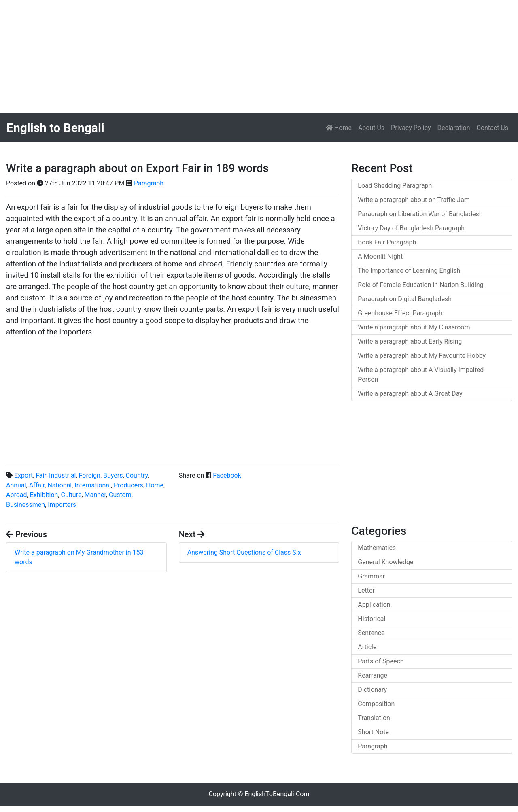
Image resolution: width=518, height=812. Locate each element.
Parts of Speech (381, 661)
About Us (371, 128)
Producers (128, 485)
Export (23, 475)
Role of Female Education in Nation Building (420, 285)
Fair (41, 475)
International (93, 485)
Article (367, 647)
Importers (62, 505)
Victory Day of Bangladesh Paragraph (411, 228)
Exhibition (44, 495)
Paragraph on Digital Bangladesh (405, 299)
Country (137, 475)
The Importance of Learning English (409, 271)
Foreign (90, 475)
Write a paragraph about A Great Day (410, 394)
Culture (71, 495)
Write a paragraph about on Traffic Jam (414, 200)
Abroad (17, 495)
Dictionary (372, 690)
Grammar (371, 576)
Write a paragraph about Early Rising (410, 341)
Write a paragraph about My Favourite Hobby (422, 356)
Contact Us (492, 128)
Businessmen (25, 505)
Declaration (454, 128)
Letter (366, 590)
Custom (120, 495)
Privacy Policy (411, 128)
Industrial (62, 475)
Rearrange (373, 675)
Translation (374, 718)
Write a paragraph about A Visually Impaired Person (421, 375)
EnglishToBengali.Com (277, 794)
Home (340, 127)
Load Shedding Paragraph (395, 186)
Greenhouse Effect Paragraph (400, 313)
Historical (372, 619)
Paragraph (149, 183)
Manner (95, 495)
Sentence (371, 633)
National (59, 485)
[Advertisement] (243, 57)
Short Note (373, 732)
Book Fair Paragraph (387, 242)
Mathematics (377, 548)
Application (374, 605)
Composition (376, 704)
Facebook (227, 475)
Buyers (113, 475)
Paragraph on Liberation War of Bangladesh (420, 214)
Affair (37, 485)
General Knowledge (385, 562)
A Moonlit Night (380, 256)
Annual (16, 485)
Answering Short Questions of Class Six (244, 552)
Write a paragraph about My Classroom (414, 327)
